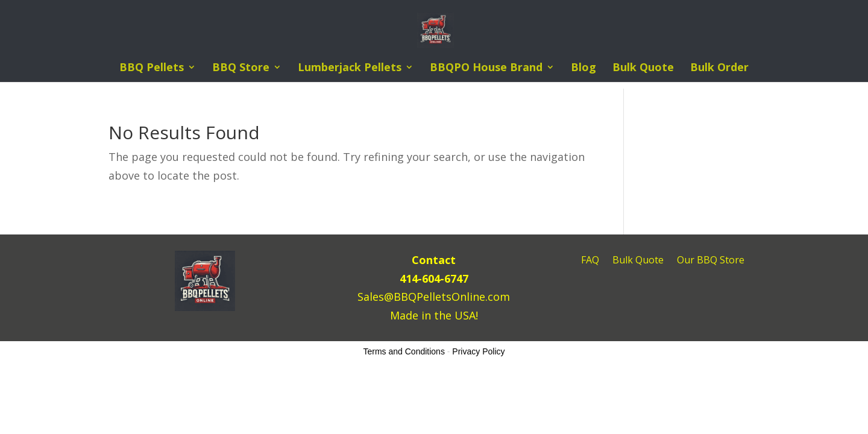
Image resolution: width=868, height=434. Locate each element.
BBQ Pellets (152, 68)
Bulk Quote (643, 68)
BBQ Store (241, 68)
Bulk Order (719, 68)
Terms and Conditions (404, 351)
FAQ (590, 261)
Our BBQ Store (711, 261)
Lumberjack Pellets (350, 68)
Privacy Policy (478, 351)
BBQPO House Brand (486, 68)
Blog (583, 68)
